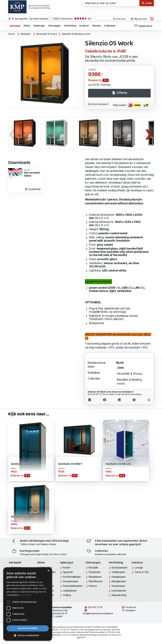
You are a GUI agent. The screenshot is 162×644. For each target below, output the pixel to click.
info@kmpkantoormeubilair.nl (98, 612)
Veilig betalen (132, 105)
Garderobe (94, 572)
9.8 (83, 19)
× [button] (48, 571)
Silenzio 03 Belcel (119, 464)
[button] (28, 636)
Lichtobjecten (119, 591)
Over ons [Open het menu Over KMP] (119, 19)
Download (32, 189)
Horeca (93, 586)
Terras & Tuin (142, 572)
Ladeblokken (70, 591)
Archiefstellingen (72, 577)
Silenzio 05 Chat (23, 517)
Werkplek (15, 26)
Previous (12, 133)
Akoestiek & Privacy (47, 34)
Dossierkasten (71, 581)
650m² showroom (61, 19)
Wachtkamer (96, 581)
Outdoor (84, 26)
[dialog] (28, 604)
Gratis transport (39, 19)
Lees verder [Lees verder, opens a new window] (26, 595)
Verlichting (70, 26)
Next (148, 133)
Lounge (139, 567)
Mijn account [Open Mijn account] (139, 19)
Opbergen (39, 26)
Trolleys (67, 595)
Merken (97, 26)
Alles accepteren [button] (28, 628)
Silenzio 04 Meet (70, 464)
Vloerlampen (118, 586)
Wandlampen (119, 581)
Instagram (129, 610)
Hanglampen (118, 577)
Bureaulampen (119, 567)
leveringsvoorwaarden (98, 635)
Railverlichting (119, 595)
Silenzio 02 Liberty (24, 464)
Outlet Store (143, 26)
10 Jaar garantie (18, 19)
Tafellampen (118, 572)
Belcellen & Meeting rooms (76, 34)
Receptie (93, 567)
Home (11, 34)
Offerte (119, 93)
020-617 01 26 (93, 607)
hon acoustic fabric (33, 173)
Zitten (27, 26)
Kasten (67, 567)
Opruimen (68, 572)
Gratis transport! (98, 104)
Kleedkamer (95, 577)
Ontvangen (54, 26)
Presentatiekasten (73, 586)
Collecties (110, 26)
